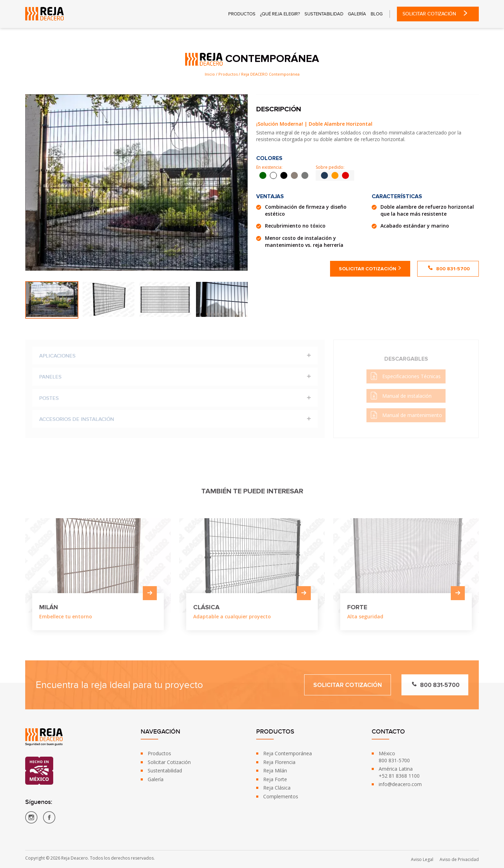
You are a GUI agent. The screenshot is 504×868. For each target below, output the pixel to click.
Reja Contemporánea (288, 753)
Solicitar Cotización (438, 14)
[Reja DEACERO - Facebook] (49, 819)
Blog (377, 14)
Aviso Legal (422, 859)
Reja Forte (275, 779)
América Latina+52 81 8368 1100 (399, 772)
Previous (18, 300)
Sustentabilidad (324, 14)
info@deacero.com (400, 784)
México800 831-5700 (394, 757)
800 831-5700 (449, 269)
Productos (242, 14)
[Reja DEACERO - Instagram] (31, 819)
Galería (357, 14)
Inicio (210, 74)
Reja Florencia (279, 762)
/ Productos (227, 74)
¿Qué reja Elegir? (280, 14)
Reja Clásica (277, 788)
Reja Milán (275, 770)
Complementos (281, 796)
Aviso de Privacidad (459, 859)
